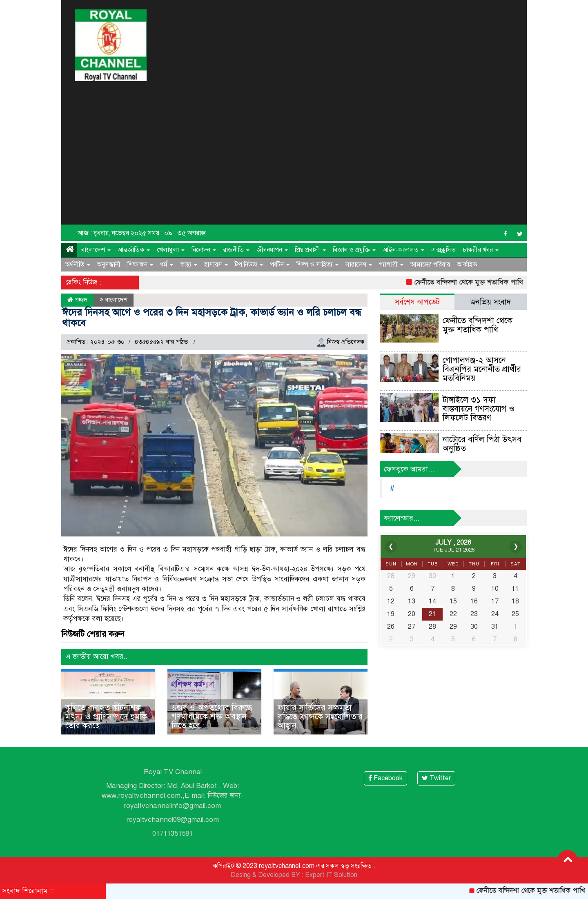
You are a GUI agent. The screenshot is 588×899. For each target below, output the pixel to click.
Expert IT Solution (331, 875)
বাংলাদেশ (96, 250)
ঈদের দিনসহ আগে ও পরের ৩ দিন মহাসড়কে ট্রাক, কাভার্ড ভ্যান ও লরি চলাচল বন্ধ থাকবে (212, 318)
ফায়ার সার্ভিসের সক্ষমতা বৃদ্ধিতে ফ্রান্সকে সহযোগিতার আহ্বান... (320, 717)
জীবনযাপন (272, 250)
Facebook (385, 778)
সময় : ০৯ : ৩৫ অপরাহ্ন (177, 233)
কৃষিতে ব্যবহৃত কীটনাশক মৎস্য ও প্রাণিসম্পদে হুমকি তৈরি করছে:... (106, 717)
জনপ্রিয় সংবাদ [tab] (491, 302)
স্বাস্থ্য (189, 265)
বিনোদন (204, 250)
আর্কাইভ (467, 265)
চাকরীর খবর (481, 250)
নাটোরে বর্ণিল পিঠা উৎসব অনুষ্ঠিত (482, 444)
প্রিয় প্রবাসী (310, 250)
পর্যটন (280, 265)
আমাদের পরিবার (430, 265)
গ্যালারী (391, 265)
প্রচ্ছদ (77, 300)
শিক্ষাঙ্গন (140, 265)
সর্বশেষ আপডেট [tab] (417, 302)
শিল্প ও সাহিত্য (317, 265)
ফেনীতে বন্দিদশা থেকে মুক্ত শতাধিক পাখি (472, 282)
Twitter (436, 778)
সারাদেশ (359, 265)
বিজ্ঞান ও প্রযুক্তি (354, 250)
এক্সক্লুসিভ (443, 250)
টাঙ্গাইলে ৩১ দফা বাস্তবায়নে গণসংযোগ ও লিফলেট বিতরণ (479, 409)
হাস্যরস (216, 265)
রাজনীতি (236, 250)
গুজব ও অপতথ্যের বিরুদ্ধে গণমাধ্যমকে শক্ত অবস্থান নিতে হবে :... (212, 717)
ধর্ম (167, 265)
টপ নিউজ (249, 265)
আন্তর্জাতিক (134, 250)
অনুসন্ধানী (109, 265)
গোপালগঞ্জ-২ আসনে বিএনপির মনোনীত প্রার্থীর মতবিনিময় (482, 369)
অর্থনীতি (78, 265)
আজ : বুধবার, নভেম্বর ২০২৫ (112, 233)
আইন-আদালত (403, 250)
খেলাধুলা (171, 250)
